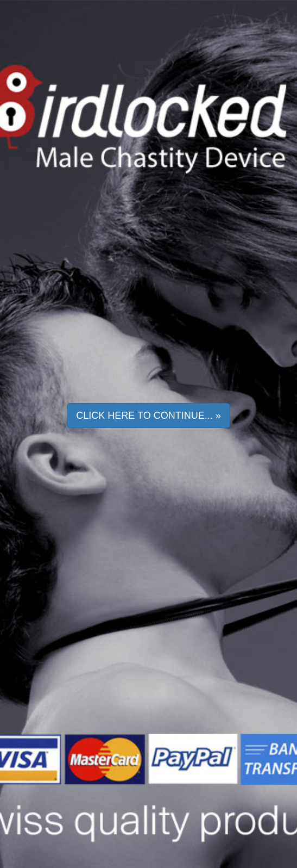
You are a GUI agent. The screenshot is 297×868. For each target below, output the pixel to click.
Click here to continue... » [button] (148, 416)
